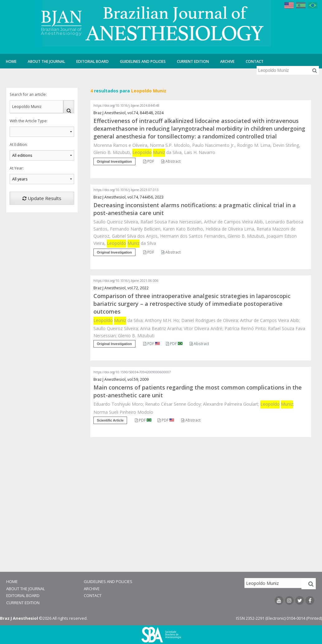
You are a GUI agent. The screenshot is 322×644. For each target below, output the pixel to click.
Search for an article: (28, 94)
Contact (255, 61)
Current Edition (193, 61)
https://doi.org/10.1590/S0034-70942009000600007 (132, 372)
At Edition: (19, 145)
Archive (227, 61)
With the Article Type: (29, 121)
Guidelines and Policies (143, 61)
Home (11, 61)
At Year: (17, 168)
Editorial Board (92, 61)
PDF (149, 161)
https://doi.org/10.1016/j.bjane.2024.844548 (126, 105)
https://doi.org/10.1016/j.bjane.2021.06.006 (126, 281)
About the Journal (46, 61)
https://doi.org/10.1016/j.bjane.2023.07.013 (126, 190)
